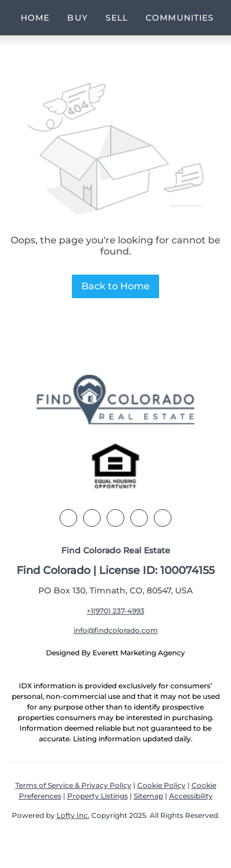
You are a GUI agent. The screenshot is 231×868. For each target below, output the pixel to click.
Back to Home (115, 286)
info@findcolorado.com (116, 630)
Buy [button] (77, 18)
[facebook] (68, 518)
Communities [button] (180, 18)
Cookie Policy (161, 785)
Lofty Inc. (73, 815)
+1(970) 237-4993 (115, 611)
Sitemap (148, 796)
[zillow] (115, 518)
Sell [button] (117, 18)
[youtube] (163, 518)
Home (35, 18)
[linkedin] (92, 518)
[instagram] (139, 518)
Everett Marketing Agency (139, 653)
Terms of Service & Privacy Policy (73, 785)
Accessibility (191, 796)
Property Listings (98, 796)
